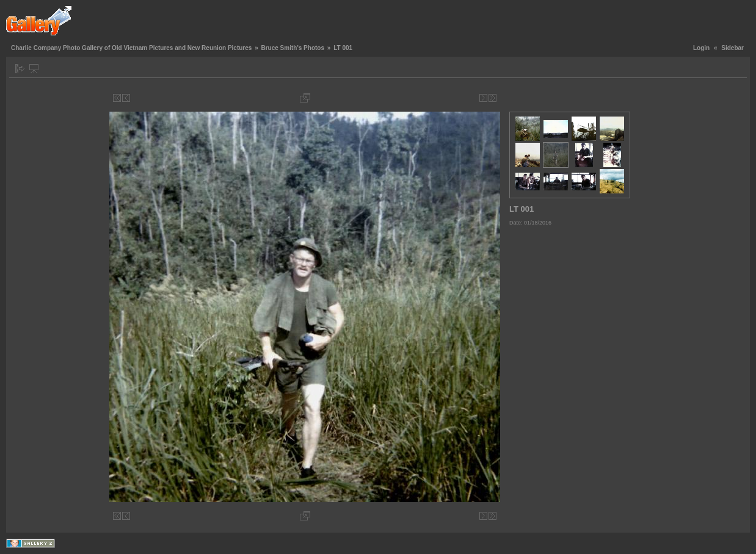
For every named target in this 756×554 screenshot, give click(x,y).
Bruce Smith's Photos (293, 48)
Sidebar (732, 48)
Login (701, 48)
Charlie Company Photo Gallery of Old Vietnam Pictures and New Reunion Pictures (131, 48)
